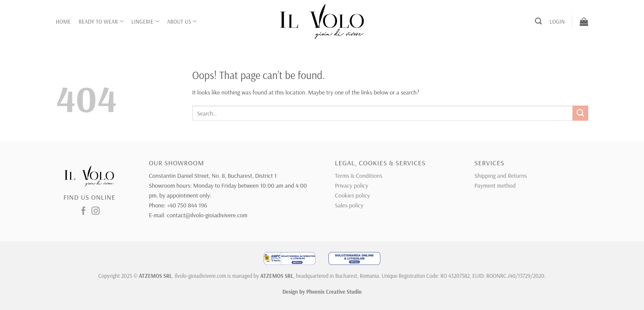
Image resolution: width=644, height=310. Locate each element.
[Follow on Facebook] (84, 211)
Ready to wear (101, 21)
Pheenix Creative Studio (334, 292)
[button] (538, 21)
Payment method (495, 185)
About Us (182, 21)
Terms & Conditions (359, 176)
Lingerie (145, 21)
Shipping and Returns (501, 176)
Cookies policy (352, 195)
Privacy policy (352, 185)
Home (63, 21)
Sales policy (349, 205)
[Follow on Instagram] (96, 211)
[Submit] (580, 113)
